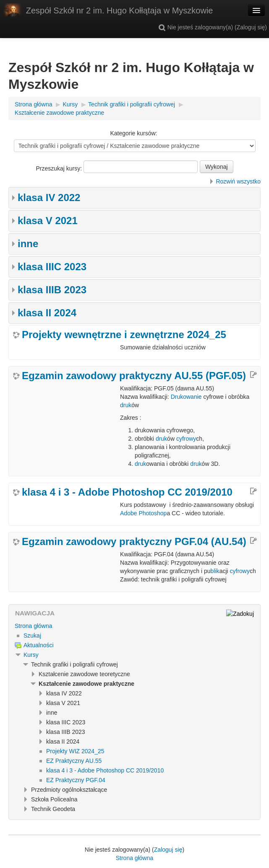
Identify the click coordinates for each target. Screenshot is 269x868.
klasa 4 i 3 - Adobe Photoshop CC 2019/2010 (127, 492)
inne (28, 244)
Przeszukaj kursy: (60, 168)
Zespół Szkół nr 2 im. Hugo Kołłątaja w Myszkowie (120, 10)
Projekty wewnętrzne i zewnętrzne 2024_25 (124, 335)
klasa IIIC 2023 (52, 267)
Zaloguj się (251, 27)
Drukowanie (186, 397)
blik (215, 571)
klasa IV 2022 (49, 198)
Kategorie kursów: (133, 133)
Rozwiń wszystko (238, 181)
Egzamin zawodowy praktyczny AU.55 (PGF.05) (134, 376)
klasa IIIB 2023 (52, 290)
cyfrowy (186, 439)
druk (126, 405)
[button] (162, 27)
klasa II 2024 (47, 313)
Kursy (31, 655)
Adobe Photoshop (143, 513)
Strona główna (34, 626)
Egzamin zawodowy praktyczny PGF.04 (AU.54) (134, 542)
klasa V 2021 (48, 221)
